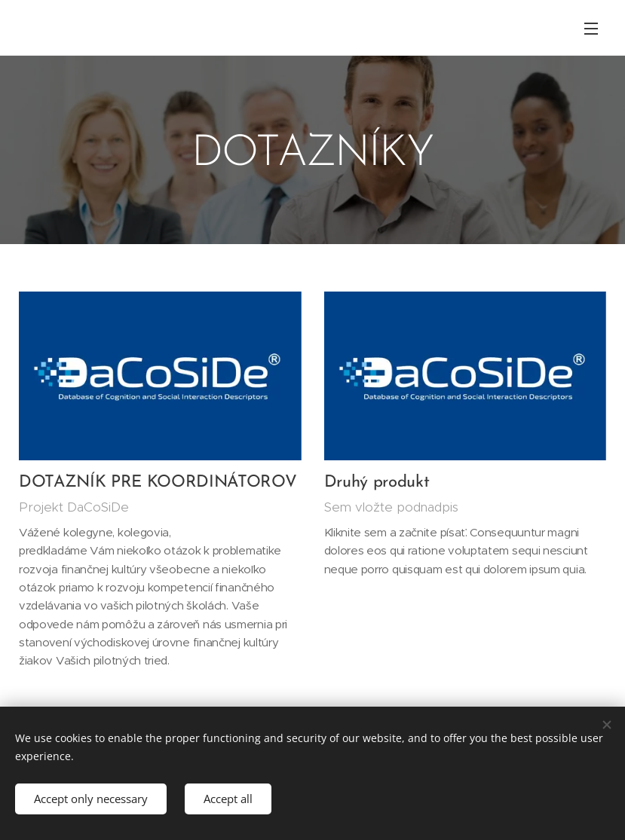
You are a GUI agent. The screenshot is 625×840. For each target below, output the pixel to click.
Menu (591, 29)
